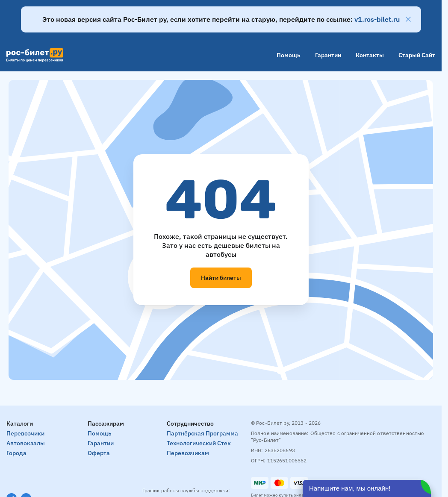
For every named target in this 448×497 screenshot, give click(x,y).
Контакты (370, 55)
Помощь (289, 55)
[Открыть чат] (367, 488)
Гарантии (328, 55)
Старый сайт (417, 55)
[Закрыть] (408, 19)
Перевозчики (25, 433)
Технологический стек (199, 443)
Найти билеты (221, 278)
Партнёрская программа (202, 433)
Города (16, 453)
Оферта (99, 453)
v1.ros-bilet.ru (377, 19)
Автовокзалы (26, 443)
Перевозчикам (188, 453)
